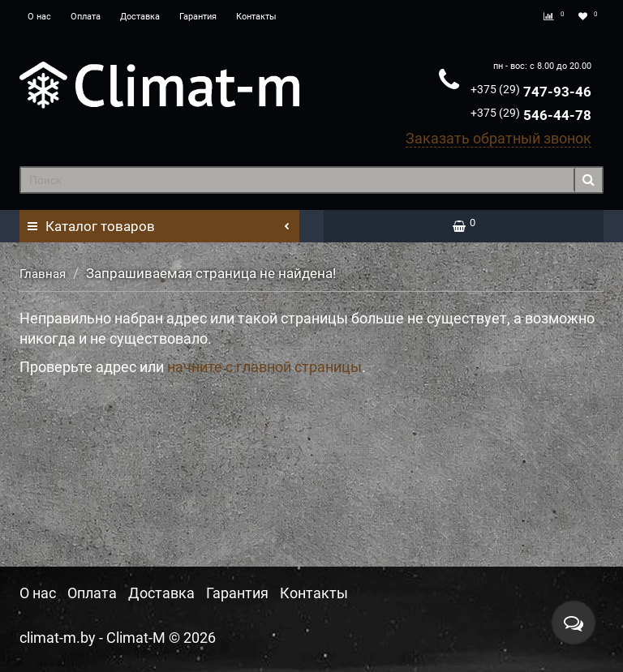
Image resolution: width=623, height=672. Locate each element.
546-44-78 (531, 115)
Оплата (86, 17)
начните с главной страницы (264, 367)
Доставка (140, 17)
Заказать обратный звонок (498, 138)
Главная (43, 274)
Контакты (256, 17)
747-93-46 (531, 92)
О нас (39, 17)
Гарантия (198, 17)
